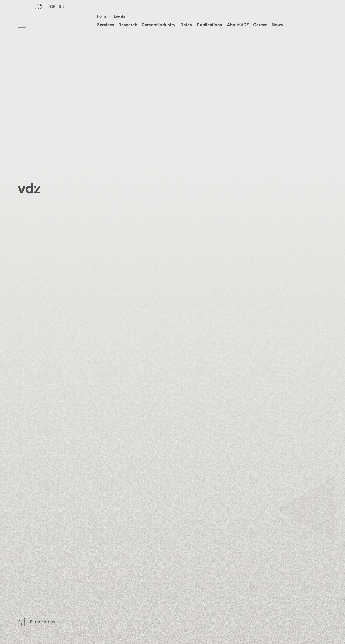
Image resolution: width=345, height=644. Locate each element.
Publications (210, 25)
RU (61, 26)
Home (102, 17)
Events (119, 17)
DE (53, 26)
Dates (186, 25)
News (277, 25)
